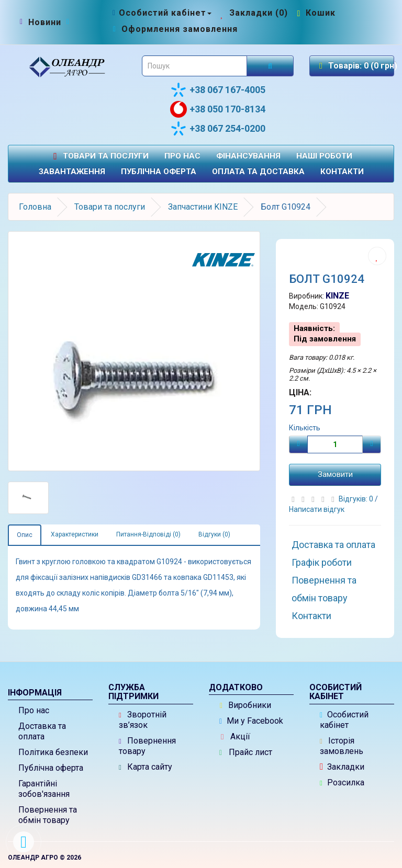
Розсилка (342, 783)
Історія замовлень (342, 746)
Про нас (182, 156)
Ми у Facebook (251, 721)
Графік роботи (322, 562)
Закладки (342, 767)
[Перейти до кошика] (315, 13)
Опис (25, 535)
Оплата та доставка (258, 172)
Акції (236, 736)
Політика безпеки (53, 752)
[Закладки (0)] (253, 13)
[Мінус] (298, 444)
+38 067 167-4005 (218, 90)
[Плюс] (372, 444)
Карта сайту (146, 767)
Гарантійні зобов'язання (44, 789)
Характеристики (75, 534)
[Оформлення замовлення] (174, 29)
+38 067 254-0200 (218, 129)
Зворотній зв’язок (143, 720)
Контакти (342, 172)
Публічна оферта (159, 172)
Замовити (335, 474)
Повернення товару (147, 746)
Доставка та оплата (333, 545)
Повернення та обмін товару (324, 589)
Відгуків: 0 (357, 499)
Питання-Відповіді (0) (148, 534)
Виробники (245, 705)
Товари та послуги (99, 156)
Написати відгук (317, 509)
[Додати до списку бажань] (377, 256)
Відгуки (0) (214, 534)
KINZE (337, 296)
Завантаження (72, 172)
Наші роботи (324, 156)
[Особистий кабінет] (161, 13)
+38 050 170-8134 (218, 109)
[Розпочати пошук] (270, 66)
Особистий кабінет (344, 720)
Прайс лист (246, 752)
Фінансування (248, 156)
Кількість (305, 428)
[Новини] (45, 22)
